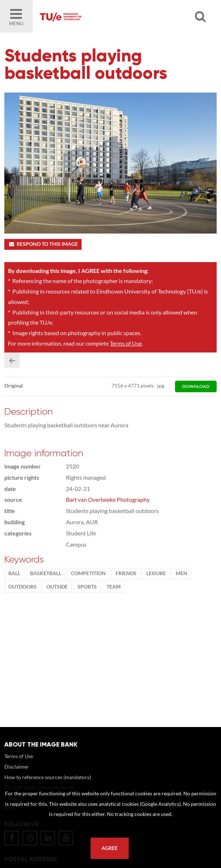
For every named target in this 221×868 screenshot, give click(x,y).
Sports (87, 587)
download (196, 386)
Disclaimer (17, 767)
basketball (46, 573)
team (114, 587)
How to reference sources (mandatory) (48, 777)
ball (14, 573)
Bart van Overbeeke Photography (108, 499)
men (182, 573)
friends (126, 573)
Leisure (156, 573)
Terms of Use (126, 343)
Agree (110, 848)
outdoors (22, 587)
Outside (57, 587)
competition (88, 573)
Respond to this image (43, 244)
